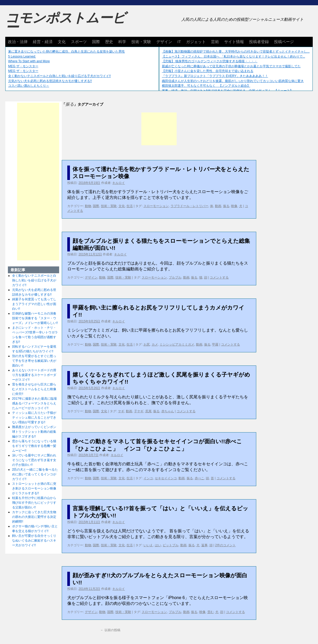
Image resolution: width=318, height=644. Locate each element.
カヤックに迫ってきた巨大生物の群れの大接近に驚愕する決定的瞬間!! (34, 517)
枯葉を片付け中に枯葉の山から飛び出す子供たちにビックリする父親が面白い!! (34, 503)
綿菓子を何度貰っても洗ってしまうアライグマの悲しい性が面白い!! (34, 304)
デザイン (164, 42)
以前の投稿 (110, 630)
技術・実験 (141, 42)
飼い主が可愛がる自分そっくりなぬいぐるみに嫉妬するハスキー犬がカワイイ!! (34, 540)
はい (158, 545)
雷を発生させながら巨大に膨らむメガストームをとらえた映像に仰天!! (34, 389)
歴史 (109, 42)
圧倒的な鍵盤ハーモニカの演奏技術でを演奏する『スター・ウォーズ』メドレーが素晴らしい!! (35, 318)
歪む (211, 612)
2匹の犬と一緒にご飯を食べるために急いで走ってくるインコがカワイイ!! (35, 474)
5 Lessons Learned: (22, 56)
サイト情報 (234, 42)
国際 (96, 42)
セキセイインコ (166, 478)
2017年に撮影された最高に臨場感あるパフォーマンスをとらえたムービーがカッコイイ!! (35, 403)
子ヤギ (139, 411)
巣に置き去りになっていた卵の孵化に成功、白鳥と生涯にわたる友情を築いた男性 (66, 51)
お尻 (147, 344)
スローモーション (156, 206)
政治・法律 (18, 42)
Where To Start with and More (29, 61)
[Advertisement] (159, 129)
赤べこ (199, 478)
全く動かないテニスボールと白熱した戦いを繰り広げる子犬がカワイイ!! (60, 76)
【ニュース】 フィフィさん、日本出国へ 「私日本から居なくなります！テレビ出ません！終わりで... (234, 56)
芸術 (215, 42)
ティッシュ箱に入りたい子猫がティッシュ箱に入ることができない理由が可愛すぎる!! (34, 418)
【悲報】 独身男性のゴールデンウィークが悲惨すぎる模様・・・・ (210, 61)
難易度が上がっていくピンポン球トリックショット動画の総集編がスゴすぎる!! (34, 432)
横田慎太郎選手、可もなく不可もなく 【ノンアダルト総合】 (206, 86)
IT (179, 42)
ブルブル (175, 277)
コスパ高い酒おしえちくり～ (29, 86)
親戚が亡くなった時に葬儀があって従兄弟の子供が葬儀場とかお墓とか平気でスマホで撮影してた (231, 66)
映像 (234, 206)
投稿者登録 (259, 42)
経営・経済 (43, 42)
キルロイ (119, 183)
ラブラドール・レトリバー (189, 206)
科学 (122, 42)
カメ (155, 344)
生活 (130, 206)
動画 (218, 206)
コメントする (219, 277)
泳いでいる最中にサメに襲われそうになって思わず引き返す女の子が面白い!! (34, 460)
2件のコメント (225, 545)
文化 (62, 42)
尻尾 (148, 411)
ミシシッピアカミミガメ (177, 344)
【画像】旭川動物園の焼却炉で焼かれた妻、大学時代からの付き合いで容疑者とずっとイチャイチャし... (236, 51)
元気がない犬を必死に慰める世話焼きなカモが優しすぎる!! (50, 81)
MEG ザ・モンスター (23, 66)
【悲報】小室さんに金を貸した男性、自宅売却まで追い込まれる (208, 71)
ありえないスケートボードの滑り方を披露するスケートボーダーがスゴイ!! (34, 375)
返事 (204, 545)
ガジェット (196, 42)
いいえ (148, 545)
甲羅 (215, 344)
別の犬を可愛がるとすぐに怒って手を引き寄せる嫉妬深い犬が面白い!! (34, 361)
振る (226, 206)
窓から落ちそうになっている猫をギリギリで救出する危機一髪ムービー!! (34, 446)
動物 (88, 206)
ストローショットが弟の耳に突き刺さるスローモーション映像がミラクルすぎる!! (34, 488)
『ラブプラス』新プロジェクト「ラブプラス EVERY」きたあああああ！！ (215, 76)
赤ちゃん (168, 411)
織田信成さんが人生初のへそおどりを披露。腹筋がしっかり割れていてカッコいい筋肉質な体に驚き (233, 81)
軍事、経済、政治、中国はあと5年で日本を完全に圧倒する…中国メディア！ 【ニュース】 (227, 91)
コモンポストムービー (65, 23)
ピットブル (171, 545)
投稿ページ (284, 42)
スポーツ (79, 42)
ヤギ (121, 411)
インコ (148, 478)
